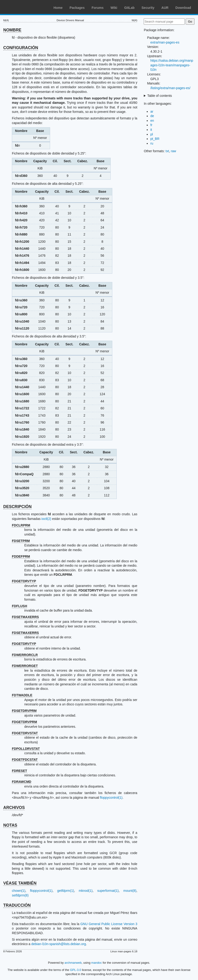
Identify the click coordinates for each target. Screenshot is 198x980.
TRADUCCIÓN (17, 905)
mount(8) (130, 891)
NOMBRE (12, 30)
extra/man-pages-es (165, 42)
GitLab (129, 8)
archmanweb (73, 963)
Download (183, 8)
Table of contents (160, 96)
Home (58, 8)
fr (151, 125)
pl (152, 134)
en (152, 121)
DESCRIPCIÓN (17, 507)
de (152, 116)
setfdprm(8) (20, 895)
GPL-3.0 (76, 970)
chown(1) (19, 891)
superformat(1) (108, 891)
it (151, 130)
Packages (77, 8)
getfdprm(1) (66, 891)
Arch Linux (26, 7)
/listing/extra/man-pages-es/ (170, 88)
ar (152, 111)
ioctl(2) (46, 519)
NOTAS (10, 825)
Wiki (114, 8)
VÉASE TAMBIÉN (20, 883)
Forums (97, 8)
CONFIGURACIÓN (21, 48)
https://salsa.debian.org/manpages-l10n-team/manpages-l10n (172, 65)
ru (152, 143)
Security (148, 8)
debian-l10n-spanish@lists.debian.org (58, 944)
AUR (165, 8)
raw (173, 151)
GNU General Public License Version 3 (109, 924)
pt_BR (155, 139)
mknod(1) (86, 891)
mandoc (97, 963)
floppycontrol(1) (111, 798)
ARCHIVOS (14, 808)
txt (167, 151)
